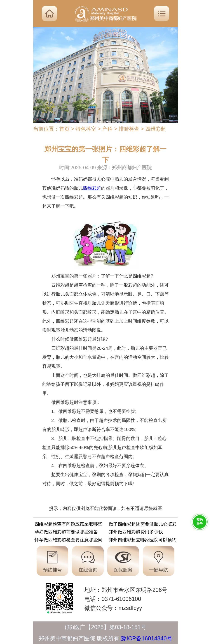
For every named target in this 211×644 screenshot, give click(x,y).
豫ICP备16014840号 (147, 638)
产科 (107, 129)
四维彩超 (156, 129)
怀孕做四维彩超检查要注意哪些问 (68, 541)
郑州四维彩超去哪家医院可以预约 (143, 541)
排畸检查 (129, 129)
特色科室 (86, 129)
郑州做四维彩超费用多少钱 (136, 533)
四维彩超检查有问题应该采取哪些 (68, 525)
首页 (64, 129)
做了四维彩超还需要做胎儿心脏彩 (143, 525)
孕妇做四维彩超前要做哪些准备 (66, 533)
